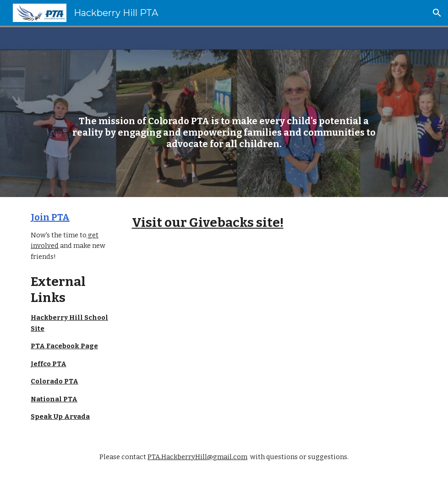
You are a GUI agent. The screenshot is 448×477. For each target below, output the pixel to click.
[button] (437, 13)
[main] (224, 112)
